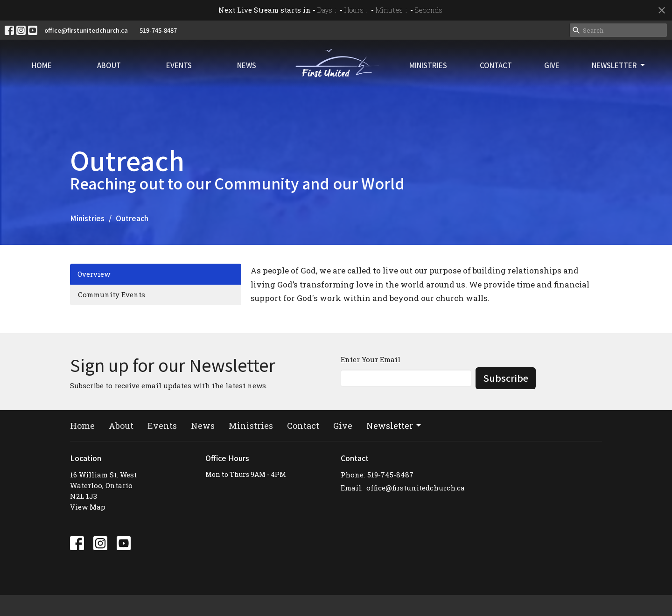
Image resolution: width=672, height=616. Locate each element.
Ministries (428, 65)
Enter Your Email (371, 359)
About (109, 65)
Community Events (112, 294)
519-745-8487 (158, 30)
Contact (496, 65)
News (247, 65)
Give (552, 65)
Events (179, 65)
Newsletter (619, 65)
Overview (94, 274)
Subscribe (506, 378)
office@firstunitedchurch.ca (86, 30)
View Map (88, 507)
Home (42, 65)
